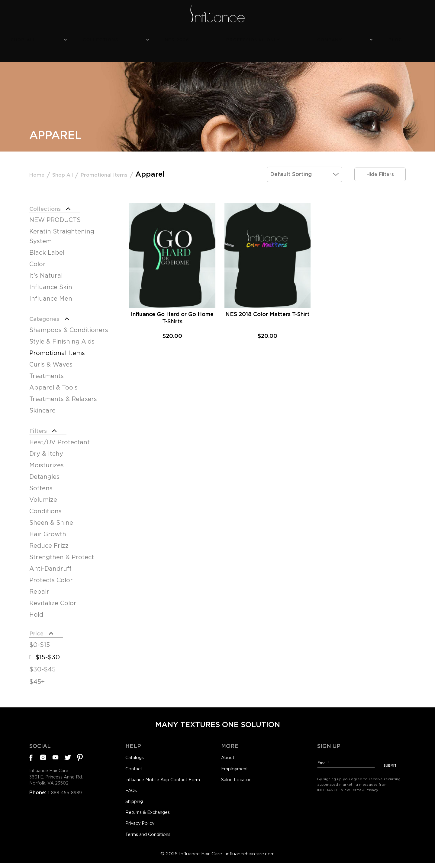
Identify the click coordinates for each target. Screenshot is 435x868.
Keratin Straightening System (62, 228)
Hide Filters (380, 163)
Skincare (42, 404)
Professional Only (248, 38)
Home (40, 163)
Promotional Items (131, 163)
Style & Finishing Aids (62, 335)
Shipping (136, 803)
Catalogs (136, 757)
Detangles (44, 473)
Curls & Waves (51, 358)
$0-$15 (40, 643)
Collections (151, 38)
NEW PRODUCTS (55, 211)
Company (296, 38)
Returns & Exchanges (151, 815)
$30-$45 (42, 668)
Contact (135, 768)
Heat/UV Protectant (60, 438)
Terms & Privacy (366, 786)
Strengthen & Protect (62, 553)
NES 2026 (200, 38)
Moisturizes (47, 461)
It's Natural (46, 267)
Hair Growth (48, 530)
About (229, 757)
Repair (39, 588)
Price (39, 630)
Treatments (47, 370)
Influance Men (51, 290)
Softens (41, 484)
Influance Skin (51, 279)
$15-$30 (48, 656)
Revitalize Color (53, 599)
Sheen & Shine (51, 519)
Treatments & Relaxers (63, 393)
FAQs (132, 792)
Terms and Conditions (152, 839)
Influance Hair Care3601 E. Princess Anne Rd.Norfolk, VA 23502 (60, 778)
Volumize (43, 496)
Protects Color (51, 576)
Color (37, 256)
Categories (49, 311)
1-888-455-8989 (67, 795)
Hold (36, 611)
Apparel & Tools (53, 381)
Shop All (103, 38)
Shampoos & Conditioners (69, 324)
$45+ (37, 680)
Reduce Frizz (49, 542)
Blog (334, 38)
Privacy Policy (142, 827)
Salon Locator (238, 780)
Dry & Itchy (46, 450)
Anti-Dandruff (50, 565)
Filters (41, 426)
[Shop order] (304, 163)
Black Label (47, 244)
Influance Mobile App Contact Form (169, 780)
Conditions (45, 507)
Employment (237, 768)
